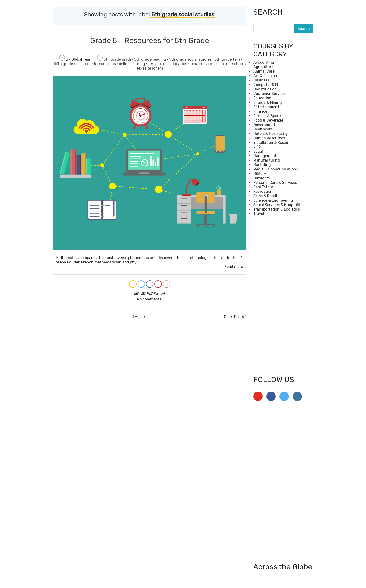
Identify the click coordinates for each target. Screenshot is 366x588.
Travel (259, 214)
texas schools (234, 64)
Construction (265, 89)
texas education (173, 64)
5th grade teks (228, 59)
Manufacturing (267, 160)
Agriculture (263, 67)
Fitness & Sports (268, 116)
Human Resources (269, 138)
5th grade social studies (191, 59)
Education (262, 98)
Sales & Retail (265, 196)
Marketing (262, 165)
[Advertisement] (283, 296)
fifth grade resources (73, 64)
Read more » (235, 267)
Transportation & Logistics (277, 209)
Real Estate (263, 187)
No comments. (150, 299)
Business (261, 80)
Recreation (263, 191)
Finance (260, 111)
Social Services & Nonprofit (277, 205)
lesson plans (105, 64)
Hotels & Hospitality (271, 134)
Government (264, 125)
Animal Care (264, 71)
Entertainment (266, 107)
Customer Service (269, 94)
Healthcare (263, 129)
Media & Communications (276, 169)
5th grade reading (151, 59)
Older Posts (234, 317)
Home (140, 317)
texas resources (205, 64)
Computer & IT (266, 85)
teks (152, 64)
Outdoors (261, 178)
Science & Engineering (273, 200)
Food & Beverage (268, 120)
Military (260, 174)
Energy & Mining (268, 102)
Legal (258, 151)
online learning (132, 64)
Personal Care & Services (275, 183)
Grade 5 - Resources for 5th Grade (150, 41)
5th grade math (118, 59)
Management (265, 156)
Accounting (264, 62)
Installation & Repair (271, 142)
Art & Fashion (265, 76)
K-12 (257, 147)
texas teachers (150, 68)
